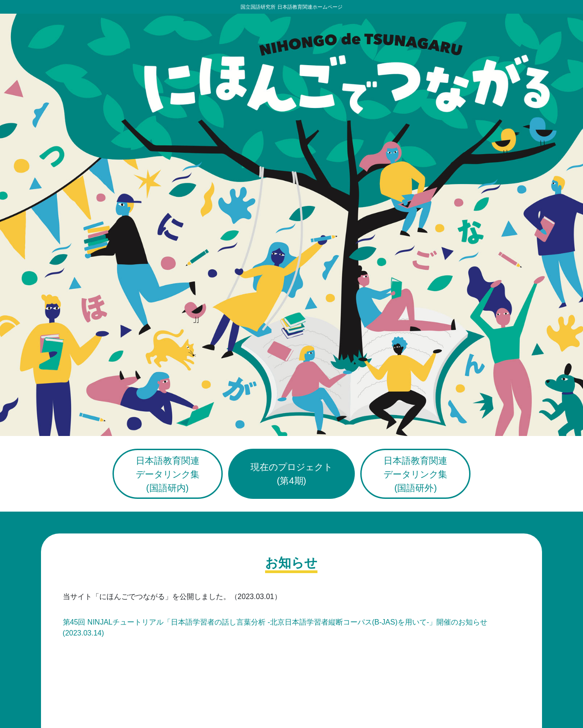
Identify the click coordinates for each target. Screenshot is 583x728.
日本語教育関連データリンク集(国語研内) (168, 474)
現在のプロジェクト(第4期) (291, 474)
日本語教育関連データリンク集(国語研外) (415, 474)
